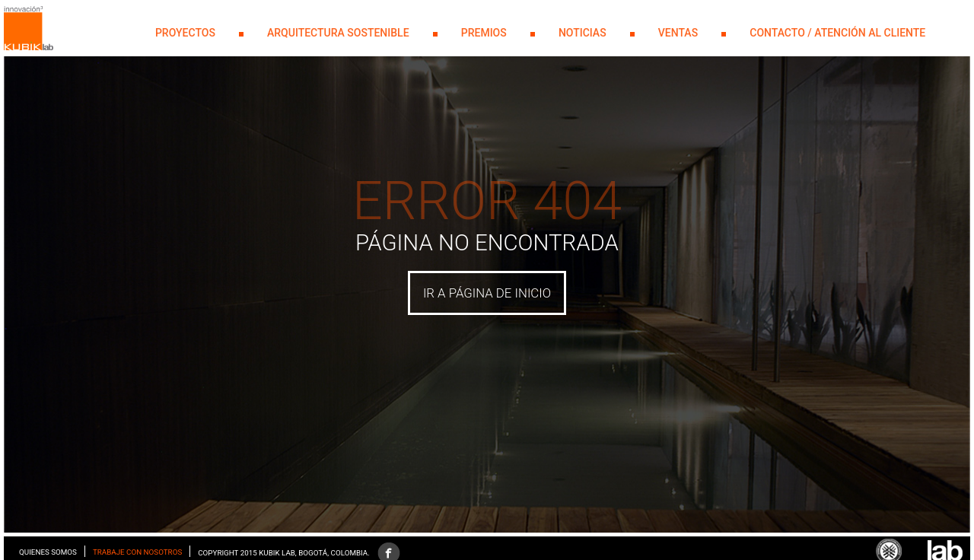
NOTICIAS (582, 33)
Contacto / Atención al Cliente (837, 33)
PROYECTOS (185, 33)
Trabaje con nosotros (137, 552)
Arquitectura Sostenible (338, 33)
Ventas (678, 33)
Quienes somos (48, 552)
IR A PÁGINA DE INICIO (487, 293)
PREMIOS (484, 33)
